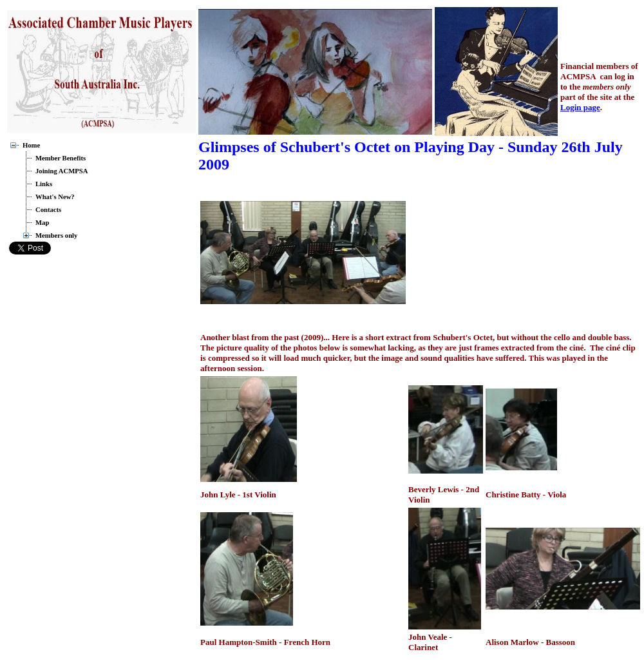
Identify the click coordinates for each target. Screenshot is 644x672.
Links (44, 184)
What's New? (55, 197)
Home (31, 145)
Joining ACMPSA (62, 171)
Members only (56, 235)
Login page (580, 107)
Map (42, 223)
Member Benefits (61, 158)
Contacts (48, 210)
